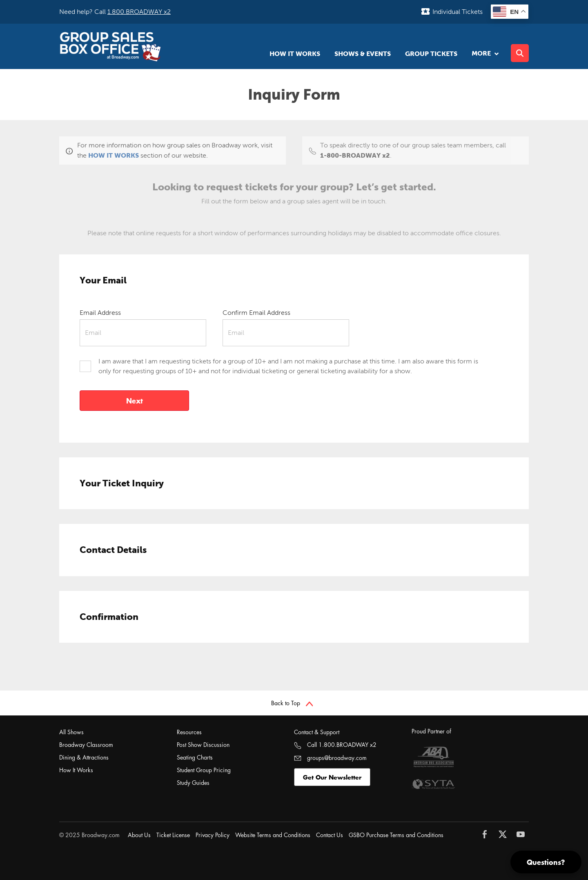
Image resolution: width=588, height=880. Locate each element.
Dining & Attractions (84, 757)
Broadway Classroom (86, 745)
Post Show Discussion (203, 745)
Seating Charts (195, 757)
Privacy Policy (213, 835)
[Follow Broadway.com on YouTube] (523, 834)
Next (135, 401)
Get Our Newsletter (332, 777)
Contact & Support (317, 732)
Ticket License (173, 835)
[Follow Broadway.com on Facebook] (487, 834)
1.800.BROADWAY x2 (139, 12)
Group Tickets (431, 53)
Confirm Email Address (256, 313)
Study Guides (193, 783)
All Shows (71, 732)
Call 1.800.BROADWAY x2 (335, 745)
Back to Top (292, 703)
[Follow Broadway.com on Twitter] (505, 834)
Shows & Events (363, 53)
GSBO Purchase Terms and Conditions (396, 835)
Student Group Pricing (204, 770)
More (484, 53)
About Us (139, 835)
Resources (189, 732)
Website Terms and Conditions (273, 835)
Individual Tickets (458, 12)
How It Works (295, 53)
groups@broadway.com (330, 758)
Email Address (100, 313)
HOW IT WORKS (114, 155)
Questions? (546, 862)
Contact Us (330, 835)
